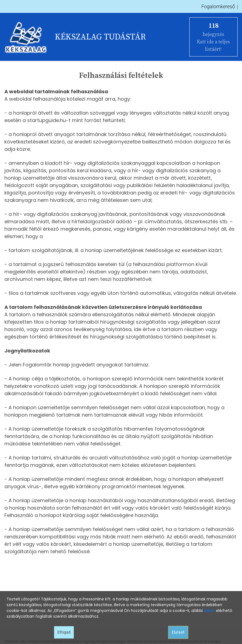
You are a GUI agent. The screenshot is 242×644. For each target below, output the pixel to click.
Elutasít (178, 632)
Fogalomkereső (218, 6)
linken (209, 611)
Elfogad (64, 632)
